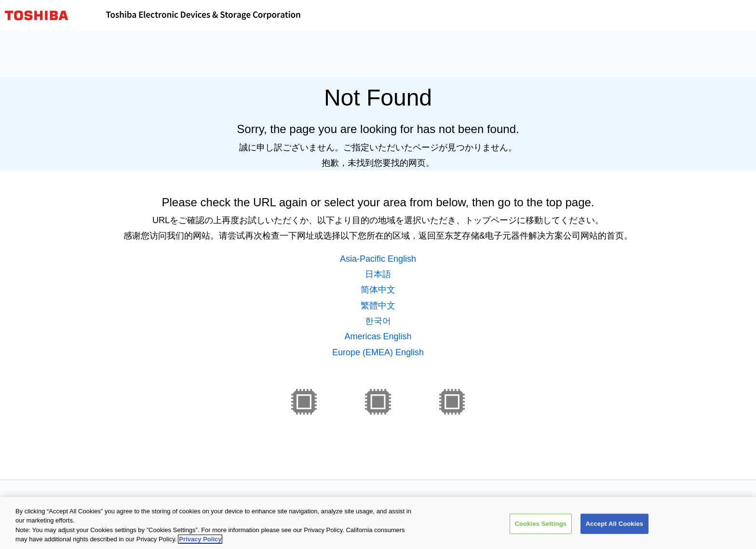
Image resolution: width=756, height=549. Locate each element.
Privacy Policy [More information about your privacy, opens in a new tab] (200, 539)
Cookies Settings (541, 524)
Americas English (378, 336)
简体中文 (378, 290)
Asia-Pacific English (378, 259)
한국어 (378, 321)
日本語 (378, 274)
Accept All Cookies (615, 524)
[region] (378, 523)
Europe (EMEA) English (378, 352)
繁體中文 (378, 306)
